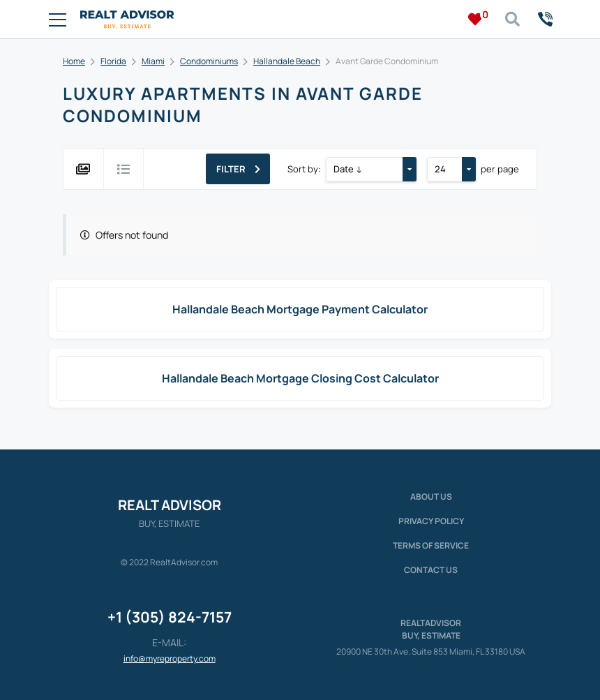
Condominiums (209, 61)
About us (431, 497)
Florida (113, 61)
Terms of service (431, 545)
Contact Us (431, 570)
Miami (153, 61)
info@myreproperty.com (170, 658)
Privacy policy (431, 521)
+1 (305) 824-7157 (170, 617)
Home (74, 61)
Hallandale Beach (287, 61)
